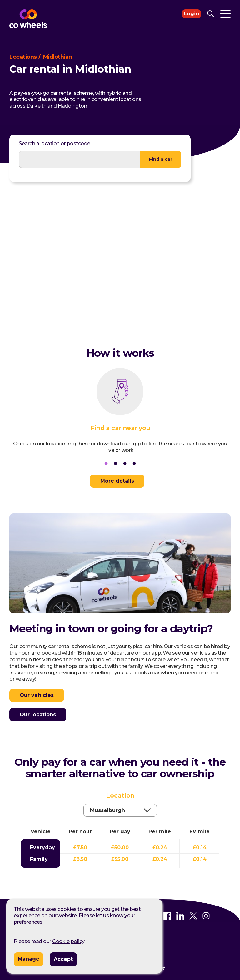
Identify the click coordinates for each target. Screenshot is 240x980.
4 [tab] (134, 464)
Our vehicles (37, 695)
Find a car (161, 159)
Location (120, 803)
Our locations (38, 714)
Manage (29, 959)
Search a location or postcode (55, 143)
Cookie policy (68, 941)
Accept (63, 959)
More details (117, 481)
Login (191, 14)
